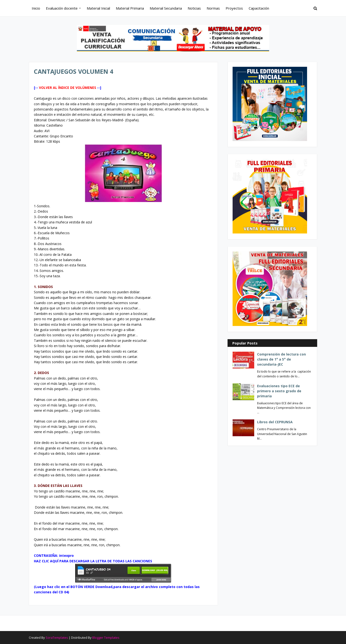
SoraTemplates (57, 638)
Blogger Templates (106, 638)
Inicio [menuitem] (36, 8)
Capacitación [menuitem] (259, 8)
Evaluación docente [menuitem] (62, 8)
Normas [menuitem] (213, 8)
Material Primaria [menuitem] (130, 8)
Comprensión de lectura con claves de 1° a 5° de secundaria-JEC (281, 359)
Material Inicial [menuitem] (98, 8)
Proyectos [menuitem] (234, 8)
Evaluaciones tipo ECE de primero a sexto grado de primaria (279, 391)
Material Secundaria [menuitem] (166, 8)
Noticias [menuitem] (194, 8)
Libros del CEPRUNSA (275, 422)
